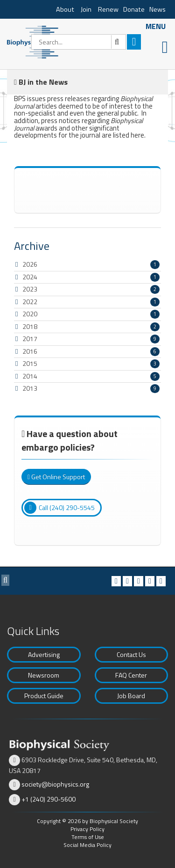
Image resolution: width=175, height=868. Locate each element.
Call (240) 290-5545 (59, 508)
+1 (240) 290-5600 (49, 799)
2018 (30, 326)
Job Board (131, 696)
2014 (30, 376)
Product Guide (44, 696)
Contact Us (131, 654)
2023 (30, 289)
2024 (30, 277)
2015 (30, 363)
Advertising (44, 654)
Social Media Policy (87, 845)
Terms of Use (88, 837)
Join (86, 9)
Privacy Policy (87, 829)
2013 (30, 388)
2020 (30, 314)
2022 (30, 302)
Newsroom (44, 675)
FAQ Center (131, 675)
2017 (30, 339)
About (65, 9)
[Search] (79, 42)
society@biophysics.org (55, 784)
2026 (30, 264)
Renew (108, 9)
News (157, 9)
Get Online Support (56, 477)
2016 (30, 351)
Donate (134, 9)
